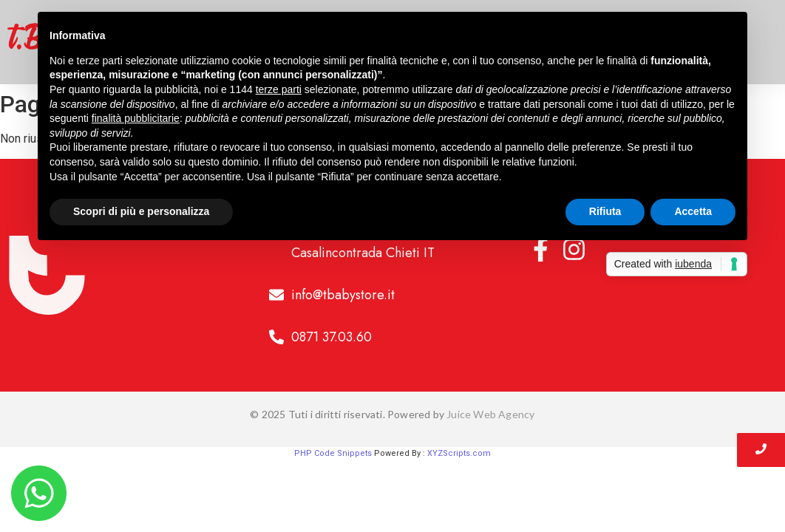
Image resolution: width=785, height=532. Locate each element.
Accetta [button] (693, 211)
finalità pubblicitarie (136, 118)
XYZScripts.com (459, 453)
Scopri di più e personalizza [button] (141, 211)
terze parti (279, 89)
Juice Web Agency (490, 414)
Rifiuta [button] (605, 211)
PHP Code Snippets (333, 453)
